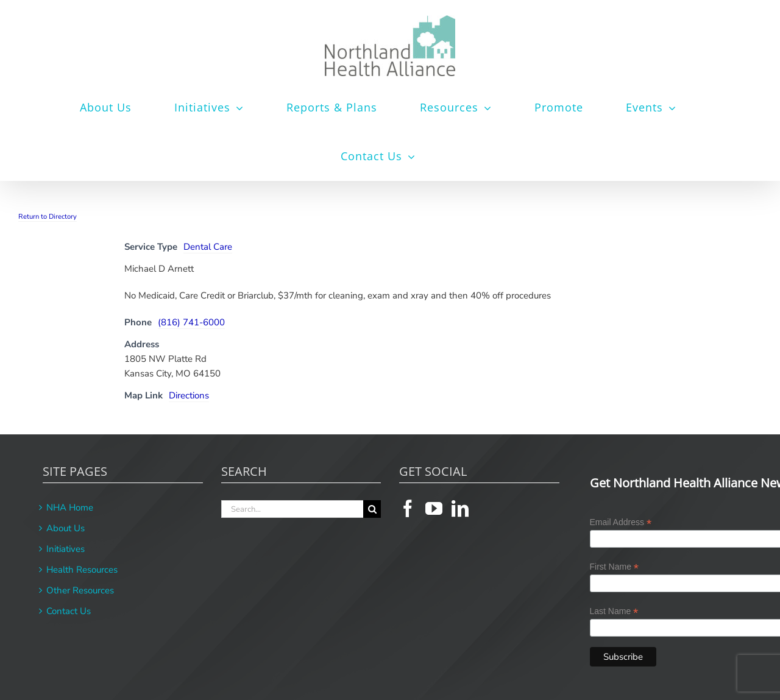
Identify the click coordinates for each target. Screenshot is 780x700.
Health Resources (82, 570)
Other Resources (80, 590)
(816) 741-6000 (191, 322)
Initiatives (66, 549)
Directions (189, 395)
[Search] (372, 509)
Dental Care (208, 247)
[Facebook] (408, 509)
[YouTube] (434, 509)
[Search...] (292, 509)
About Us (66, 528)
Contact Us (69, 611)
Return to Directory (48, 217)
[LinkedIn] (460, 509)
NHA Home (70, 507)
